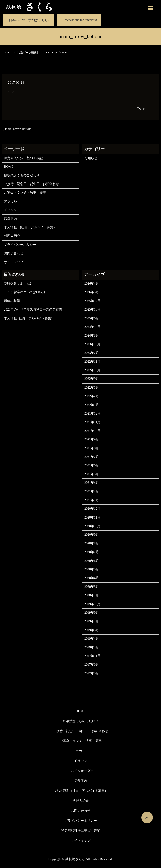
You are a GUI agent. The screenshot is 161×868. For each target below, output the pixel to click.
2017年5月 (92, 673)
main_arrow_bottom (18, 129)
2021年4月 (92, 483)
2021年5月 (92, 474)
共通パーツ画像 (27, 53)
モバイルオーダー (81, 771)
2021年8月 (92, 448)
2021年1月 (92, 500)
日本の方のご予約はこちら (28, 20)
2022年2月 (92, 396)
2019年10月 (92, 604)
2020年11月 (92, 517)
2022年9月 (92, 379)
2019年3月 (92, 647)
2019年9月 (92, 613)
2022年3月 (92, 388)
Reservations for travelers (79, 20)
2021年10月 (92, 431)
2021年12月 (92, 414)
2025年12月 (92, 301)
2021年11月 (92, 422)
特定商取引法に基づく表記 (23, 158)
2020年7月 (92, 552)
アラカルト (12, 201)
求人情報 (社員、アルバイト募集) (29, 227)
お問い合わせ (14, 253)
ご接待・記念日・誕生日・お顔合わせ (31, 184)
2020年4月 (92, 578)
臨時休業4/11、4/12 (18, 284)
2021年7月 (92, 457)
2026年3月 (92, 292)
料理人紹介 (12, 236)
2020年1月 (92, 595)
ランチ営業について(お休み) (24, 292)
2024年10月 (92, 327)
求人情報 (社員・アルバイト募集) (28, 318)
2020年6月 (92, 561)
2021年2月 (92, 491)
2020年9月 (92, 535)
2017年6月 (92, 665)
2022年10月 (92, 370)
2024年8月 (92, 335)
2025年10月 (92, 310)
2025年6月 (92, 318)
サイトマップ (14, 262)
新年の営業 (12, 301)
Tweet (141, 109)
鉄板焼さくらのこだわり (22, 175)
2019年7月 (92, 621)
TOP (7, 53)
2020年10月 (92, 526)
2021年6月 (92, 465)
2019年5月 (92, 630)
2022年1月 (92, 405)
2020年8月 (92, 543)
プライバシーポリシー (20, 245)
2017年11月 (92, 656)
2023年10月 (92, 344)
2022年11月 (92, 362)
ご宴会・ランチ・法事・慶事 (25, 193)
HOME (9, 167)
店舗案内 (10, 219)
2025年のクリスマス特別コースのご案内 (33, 310)
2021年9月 (92, 439)
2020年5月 (92, 569)
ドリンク (10, 210)
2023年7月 (92, 353)
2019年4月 (92, 639)
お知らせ (91, 158)
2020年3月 (92, 587)
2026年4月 (92, 284)
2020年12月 (92, 509)
